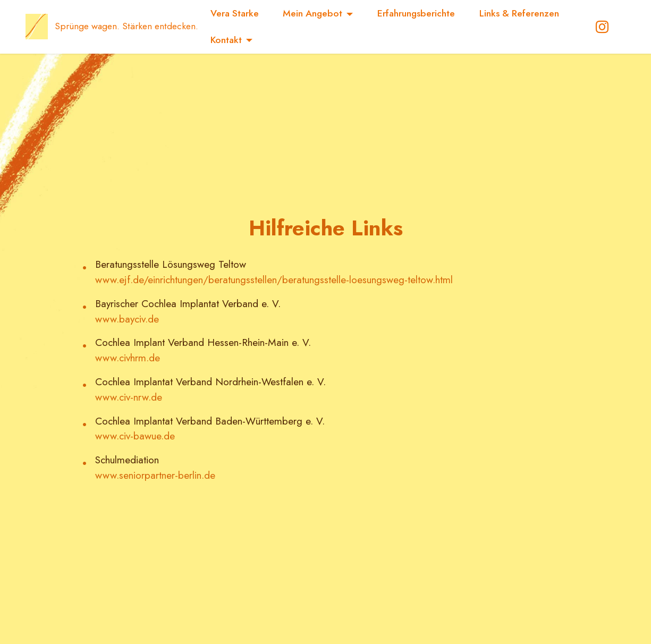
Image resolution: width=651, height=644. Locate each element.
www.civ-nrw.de (129, 397)
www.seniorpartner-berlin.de (155, 475)
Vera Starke (235, 13)
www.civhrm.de (128, 358)
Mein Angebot (312, 13)
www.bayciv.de (127, 319)
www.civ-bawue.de (135, 436)
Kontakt (226, 40)
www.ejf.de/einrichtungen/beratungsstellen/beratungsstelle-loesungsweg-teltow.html (274, 279)
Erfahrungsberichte (416, 13)
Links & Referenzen (519, 13)
